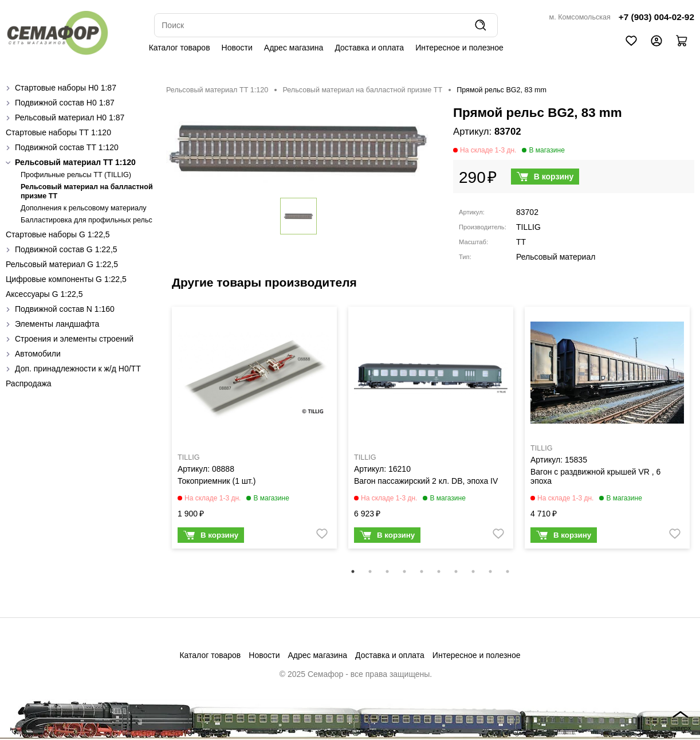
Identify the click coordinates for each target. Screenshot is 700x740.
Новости (237, 48)
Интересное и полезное (459, 48)
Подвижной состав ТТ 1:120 (67, 147)
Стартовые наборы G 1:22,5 (58, 234)
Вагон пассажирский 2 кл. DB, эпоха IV (426, 481)
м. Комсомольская (580, 17)
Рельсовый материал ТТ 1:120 (75, 162)
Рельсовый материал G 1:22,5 (62, 264)
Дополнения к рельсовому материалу (84, 208)
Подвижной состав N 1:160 (65, 309)
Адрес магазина (294, 48)
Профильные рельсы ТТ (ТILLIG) (76, 175)
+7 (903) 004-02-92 (656, 17)
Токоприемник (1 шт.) (217, 481)
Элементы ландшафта (57, 324)
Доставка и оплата (369, 48)
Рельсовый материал (556, 257)
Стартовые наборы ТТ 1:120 (58, 132)
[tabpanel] (254, 430)
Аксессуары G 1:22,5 (44, 294)
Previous (158, 435)
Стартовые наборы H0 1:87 (66, 88)
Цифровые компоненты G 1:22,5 (66, 279)
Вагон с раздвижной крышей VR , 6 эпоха (595, 476)
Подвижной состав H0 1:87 (65, 103)
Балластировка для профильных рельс (86, 220)
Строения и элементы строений (74, 339)
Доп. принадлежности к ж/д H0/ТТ (78, 369)
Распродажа (29, 383)
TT (521, 242)
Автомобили (38, 354)
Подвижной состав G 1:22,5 (66, 249)
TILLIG (528, 227)
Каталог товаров (180, 48)
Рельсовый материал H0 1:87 (70, 118)
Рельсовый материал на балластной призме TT (362, 90)
